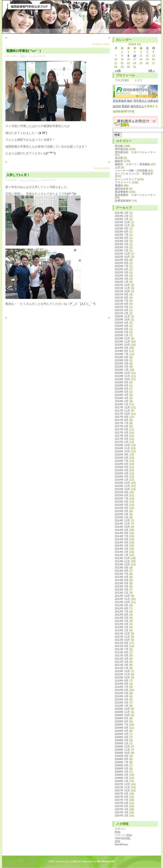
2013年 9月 (122, 568)
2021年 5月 (122, 307)
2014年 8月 (122, 533)
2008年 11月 (123, 750)
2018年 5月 (122, 392)
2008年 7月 (122, 762)
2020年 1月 (122, 335)
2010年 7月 (122, 687)
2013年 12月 (123, 558)
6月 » (152, 71)
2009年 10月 (123, 715)
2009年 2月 (122, 740)
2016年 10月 (123, 451)
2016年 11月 (123, 448)
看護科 (23, 56)
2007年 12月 (123, 784)
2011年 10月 (123, 640)
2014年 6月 (122, 539)
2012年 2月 (122, 627)
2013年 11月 (123, 561)
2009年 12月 (123, 709)
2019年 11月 (123, 341)
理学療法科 (122, 149)
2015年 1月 (122, 517)
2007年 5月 (122, 806)
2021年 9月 (122, 294)
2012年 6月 (122, 615)
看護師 (126, 106)
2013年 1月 (122, 593)
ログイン (120, 829)
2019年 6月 (122, 357)
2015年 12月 (123, 483)
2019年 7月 (122, 354)
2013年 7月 (122, 574)
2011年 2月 (122, 665)
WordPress (122, 844)
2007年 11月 (123, 787)
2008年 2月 (122, 778)
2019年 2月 (122, 367)
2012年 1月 (122, 630)
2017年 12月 (123, 407)
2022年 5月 (122, 272)
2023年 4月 (122, 241)
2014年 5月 (122, 542)
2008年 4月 (122, 772)
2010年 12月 (123, 671)
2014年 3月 (122, 549)
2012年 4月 (122, 621)
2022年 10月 (123, 257)
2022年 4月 (122, 276)
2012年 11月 (123, 599)
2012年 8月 (122, 608)
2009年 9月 (122, 718)
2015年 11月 (123, 486)
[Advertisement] (57, 338)
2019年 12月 (123, 338)
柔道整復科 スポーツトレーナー (135, 195)
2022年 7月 (122, 266)
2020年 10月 (123, 320)
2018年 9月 (122, 382)
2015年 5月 (122, 505)
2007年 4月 (122, 809)
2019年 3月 (122, 363)
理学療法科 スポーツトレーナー (135, 152)
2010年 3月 (122, 699)
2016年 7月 (122, 461)
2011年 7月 (122, 649)
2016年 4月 (122, 470)
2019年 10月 (123, 345)
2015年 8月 (122, 495)
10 (135, 56)
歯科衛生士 (137, 106)
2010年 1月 (122, 706)
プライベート (123, 182)
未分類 (119, 158)
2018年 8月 (122, 385)
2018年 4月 (122, 395)
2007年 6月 (122, 803)
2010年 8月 (122, 684)
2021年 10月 (123, 291)
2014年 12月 (123, 520)
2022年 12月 (123, 254)
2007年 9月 (122, 794)
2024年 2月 (122, 216)
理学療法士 (140, 101)
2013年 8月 (122, 571)
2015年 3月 (122, 511)
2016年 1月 (122, 480)
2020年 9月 (122, 323)
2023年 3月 (122, 244)
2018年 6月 (122, 389)
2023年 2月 (122, 247)
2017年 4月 (122, 433)
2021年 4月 (122, 310)
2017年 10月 (123, 414)
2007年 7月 (122, 800)
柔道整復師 (120, 101)
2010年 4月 (122, 696)
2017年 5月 (122, 429)
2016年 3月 (122, 473)
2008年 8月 (122, 759)
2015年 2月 (122, 514)
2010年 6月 (122, 690)
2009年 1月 (122, 743)
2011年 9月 (122, 643)
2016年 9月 (122, 455)
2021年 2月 (122, 313)
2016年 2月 (122, 476)
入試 (118, 167)
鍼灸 (130, 101)
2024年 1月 (122, 219)
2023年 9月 (122, 228)
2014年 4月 (122, 546)
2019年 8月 (122, 351)
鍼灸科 (119, 161)
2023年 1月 (122, 250)
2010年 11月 (123, 674)
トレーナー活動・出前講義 (131, 170)
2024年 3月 (122, 213)
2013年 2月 (122, 590)
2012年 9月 (122, 605)
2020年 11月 (123, 316)
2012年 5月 (122, 618)
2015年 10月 (123, 489)
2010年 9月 (122, 681)
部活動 (119, 146)
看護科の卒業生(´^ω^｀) (24, 51)
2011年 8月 (122, 646)
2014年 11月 (123, 524)
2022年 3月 (122, 279)
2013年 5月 (122, 580)
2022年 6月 (122, 269)
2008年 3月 (122, 775)
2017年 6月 (122, 426)
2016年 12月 (123, 445)
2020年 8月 (122, 326)
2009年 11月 (123, 712)
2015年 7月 (122, 498)
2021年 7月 (122, 301)
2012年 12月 (123, 596)
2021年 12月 (123, 285)
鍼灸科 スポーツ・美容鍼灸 (133, 164)
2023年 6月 (122, 238)
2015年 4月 (122, 508)
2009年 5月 (122, 731)
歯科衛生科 (122, 189)
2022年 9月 (122, 260)
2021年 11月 (123, 288)
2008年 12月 (123, 746)
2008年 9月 (122, 756)
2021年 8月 (122, 298)
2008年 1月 (122, 781)
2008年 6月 (122, 765)
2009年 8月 (122, 721)
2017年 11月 (123, 411)
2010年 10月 (123, 677)
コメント (123, 835)
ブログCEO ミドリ (129, 80)
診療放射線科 (123, 201)
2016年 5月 (122, 467)
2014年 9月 (122, 530)
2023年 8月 (122, 232)
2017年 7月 (122, 423)
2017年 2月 (122, 439)
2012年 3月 (122, 624)
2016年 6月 (122, 464)
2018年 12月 (123, 373)
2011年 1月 (122, 668)
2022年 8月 (122, 263)
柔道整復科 (122, 192)
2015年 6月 (122, 502)
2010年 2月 (122, 703)
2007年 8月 (122, 797)
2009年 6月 (122, 728)
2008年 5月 (122, 768)
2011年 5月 (122, 655)
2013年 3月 (122, 586)
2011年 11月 (123, 637)
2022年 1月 (122, 282)
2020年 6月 (122, 329)
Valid (123, 838)
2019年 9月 (122, 348)
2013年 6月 (122, 577)
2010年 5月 (122, 693)
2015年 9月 (122, 492)
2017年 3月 (122, 436)
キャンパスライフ (29, 180)
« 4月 (118, 71)
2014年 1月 (122, 555)
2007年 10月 (123, 790)
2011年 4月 (122, 659)
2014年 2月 (122, 552)
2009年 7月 (122, 725)
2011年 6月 (122, 652)
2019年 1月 (122, 370)
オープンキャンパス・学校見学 (134, 174)
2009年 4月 (122, 734)
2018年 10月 (123, 379)
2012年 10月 (123, 602)
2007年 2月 (122, 816)
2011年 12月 (123, 633)
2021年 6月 (122, 304)
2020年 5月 (122, 332)
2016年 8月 (122, 458)
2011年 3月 (122, 662)
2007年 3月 (122, 812)
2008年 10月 (123, 753)
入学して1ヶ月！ (18, 175)
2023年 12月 (123, 222)
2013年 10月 (123, 564)
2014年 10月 (123, 527)
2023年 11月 (123, 225)
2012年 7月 (122, 611)
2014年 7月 (122, 536)
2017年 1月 (122, 442)
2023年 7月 (122, 235)
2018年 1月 (122, 404)
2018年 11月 (123, 376)
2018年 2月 (122, 401)
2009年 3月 (122, 737)
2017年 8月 (122, 420)
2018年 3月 (122, 398)
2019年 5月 (122, 360)
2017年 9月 (122, 417)
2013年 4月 (122, 583)
